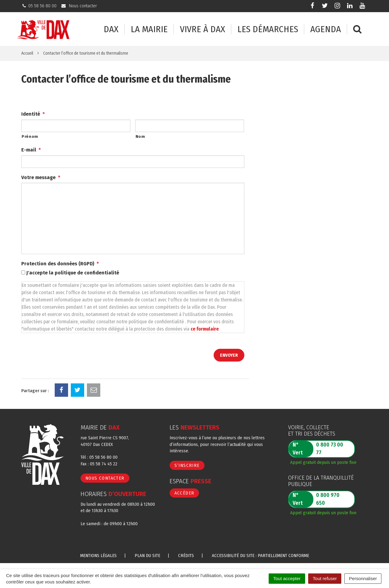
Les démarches (268, 29)
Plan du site (147, 556)
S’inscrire (187, 465)
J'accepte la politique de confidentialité (73, 273)
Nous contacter (105, 478)
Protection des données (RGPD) (60, 264)
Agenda (326, 29)
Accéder (184, 493)
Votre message (41, 177)
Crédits (186, 556)
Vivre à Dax (203, 29)
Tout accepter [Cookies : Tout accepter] (287, 578)
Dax (111, 29)
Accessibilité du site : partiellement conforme (260, 556)
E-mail (31, 150)
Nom (140, 136)
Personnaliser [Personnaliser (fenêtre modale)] (363, 578)
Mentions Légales (98, 556)
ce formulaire (205, 329)
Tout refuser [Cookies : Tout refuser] (325, 578)
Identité (33, 114)
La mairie (149, 29)
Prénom (30, 136)
